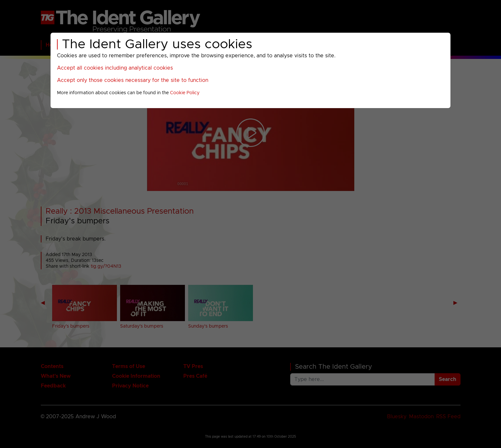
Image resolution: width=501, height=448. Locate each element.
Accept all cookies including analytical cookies (115, 68)
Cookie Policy (185, 93)
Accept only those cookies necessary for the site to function (133, 80)
